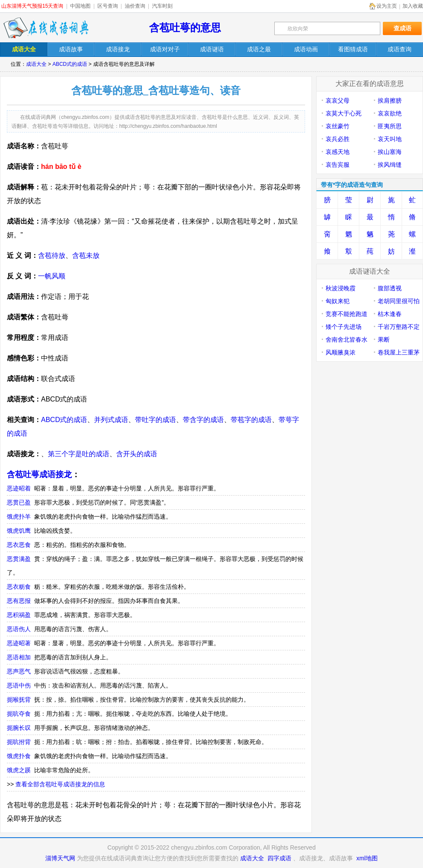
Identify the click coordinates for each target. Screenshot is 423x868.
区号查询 (108, 6)
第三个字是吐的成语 (79, 454)
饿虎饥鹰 (19, 531)
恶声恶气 (19, 671)
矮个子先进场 (344, 327)
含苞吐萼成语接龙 (39, 474)
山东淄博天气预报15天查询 (32, 6)
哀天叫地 (390, 139)
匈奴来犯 (338, 301)
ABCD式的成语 (70, 64)
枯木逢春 (390, 314)
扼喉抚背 (19, 700)
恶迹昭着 (19, 488)
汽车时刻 (162, 6)
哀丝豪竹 (338, 126)
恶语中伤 (19, 685)
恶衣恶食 (19, 545)
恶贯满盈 (19, 559)
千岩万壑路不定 (399, 327)
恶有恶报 (19, 601)
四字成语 (279, 858)
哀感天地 (338, 152)
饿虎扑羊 (19, 517)
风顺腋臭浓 (341, 352)
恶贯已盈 (19, 502)
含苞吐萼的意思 (185, 28)
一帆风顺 (52, 276)
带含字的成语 (203, 420)
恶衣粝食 (19, 587)
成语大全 (36, 64)
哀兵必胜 (338, 139)
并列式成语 (111, 420)
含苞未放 (86, 255)
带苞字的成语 (251, 420)
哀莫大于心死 (344, 113)
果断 (384, 340)
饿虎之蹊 (19, 770)
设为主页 (387, 6)
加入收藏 (413, 6)
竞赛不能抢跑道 (347, 314)
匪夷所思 (390, 126)
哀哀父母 (338, 100)
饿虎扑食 (19, 756)
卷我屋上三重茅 (399, 352)
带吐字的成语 (156, 420)
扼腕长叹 (19, 728)
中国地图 (80, 6)
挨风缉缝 (390, 165)
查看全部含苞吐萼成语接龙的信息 (60, 784)
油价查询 (135, 6)
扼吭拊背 (19, 742)
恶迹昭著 (19, 643)
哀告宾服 (338, 165)
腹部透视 (390, 288)
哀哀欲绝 (390, 113)
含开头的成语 (137, 454)
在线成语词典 (46, 28)
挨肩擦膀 (390, 100)
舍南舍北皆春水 (347, 340)
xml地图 (367, 858)
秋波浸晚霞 (341, 288)
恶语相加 (19, 657)
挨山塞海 (390, 152)
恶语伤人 (19, 629)
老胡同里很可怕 (399, 301)
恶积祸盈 (19, 615)
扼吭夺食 (19, 714)
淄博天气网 (60, 858)
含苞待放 (52, 255)
